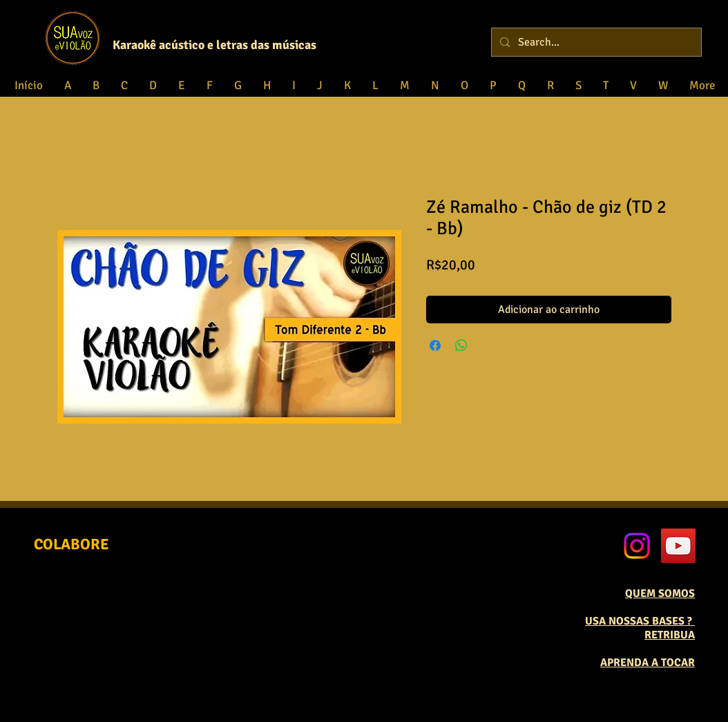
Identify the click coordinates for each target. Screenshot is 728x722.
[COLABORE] (71, 545)
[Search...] (595, 42)
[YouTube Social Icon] (678, 546)
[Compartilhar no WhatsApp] (461, 345)
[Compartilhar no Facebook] (435, 345)
